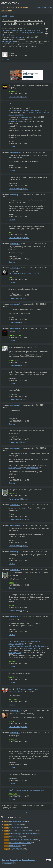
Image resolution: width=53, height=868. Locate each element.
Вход (50, 7)
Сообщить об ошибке (9, 862)
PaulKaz (12, 722)
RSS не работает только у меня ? (22, 831)
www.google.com (19, 37)
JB (9, 92)
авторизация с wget (17, 828)
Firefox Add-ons (15, 837)
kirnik (10, 232)
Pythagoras (13, 794)
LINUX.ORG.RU (10, 3)
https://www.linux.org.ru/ (9, 864)
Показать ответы (15, 238)
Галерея (12, 7)
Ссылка (6, 60)
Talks (12, 16)
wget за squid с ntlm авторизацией (22, 840)
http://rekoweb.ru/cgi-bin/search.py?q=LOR (24, 273)
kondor (11, 700)
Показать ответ (15, 97)
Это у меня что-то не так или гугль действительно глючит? (24, 22)
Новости (4, 7)
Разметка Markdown (28, 860)
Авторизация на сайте (18, 821)
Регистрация (41, 7)
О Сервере (5, 860)
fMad (10, 277)
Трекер (4, 11)
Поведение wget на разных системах (23, 834)
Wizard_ (12, 677)
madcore (12, 335)
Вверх (48, 860)
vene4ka (12, 661)
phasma (11, 494)
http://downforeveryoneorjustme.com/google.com (26, 790)
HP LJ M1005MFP (16, 849)
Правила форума (16, 860)
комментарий (15, 152)
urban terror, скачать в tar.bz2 (20, 843)
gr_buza (11, 360)
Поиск (10, 11)
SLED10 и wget (15, 846)
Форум (26, 7)
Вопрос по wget (15, 825)
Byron (11, 605)
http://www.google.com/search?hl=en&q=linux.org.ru (21, 30)
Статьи (19, 7)
